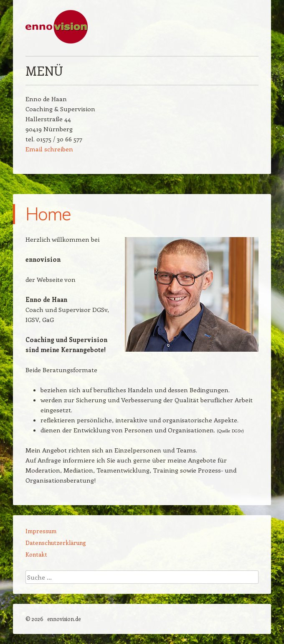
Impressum (41, 531)
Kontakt (36, 554)
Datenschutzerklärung (56, 543)
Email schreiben (49, 149)
